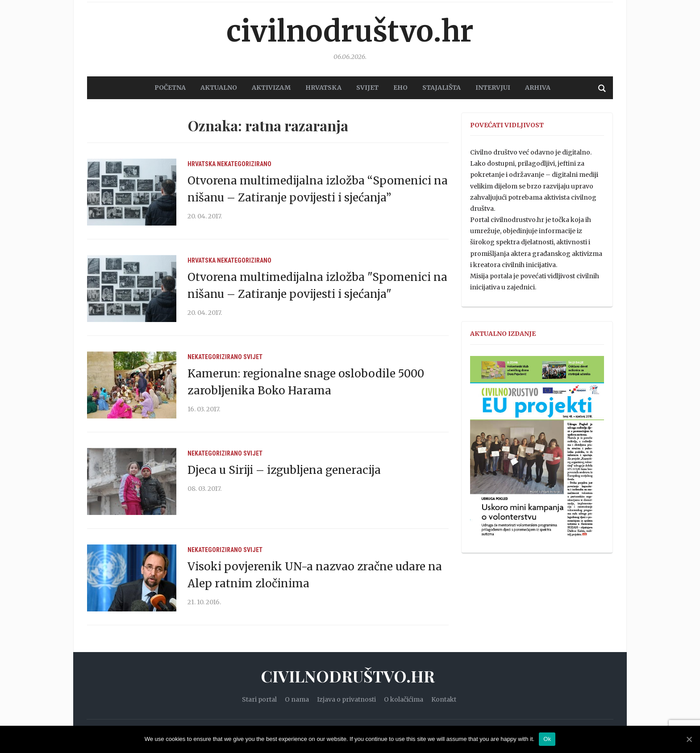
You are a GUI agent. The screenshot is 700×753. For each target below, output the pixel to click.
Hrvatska (202, 164)
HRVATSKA (323, 88)
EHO (400, 88)
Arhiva (538, 88)
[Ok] (689, 739)
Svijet (253, 357)
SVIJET (367, 88)
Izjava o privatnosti (346, 699)
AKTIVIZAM (271, 88)
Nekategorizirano (244, 164)
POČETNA (170, 88)
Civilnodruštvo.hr (350, 31)
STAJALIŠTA (442, 88)
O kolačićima (404, 699)
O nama (297, 699)
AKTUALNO (219, 88)
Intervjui (493, 88)
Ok (547, 739)
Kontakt (444, 699)
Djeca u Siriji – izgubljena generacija (284, 470)
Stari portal (259, 699)
